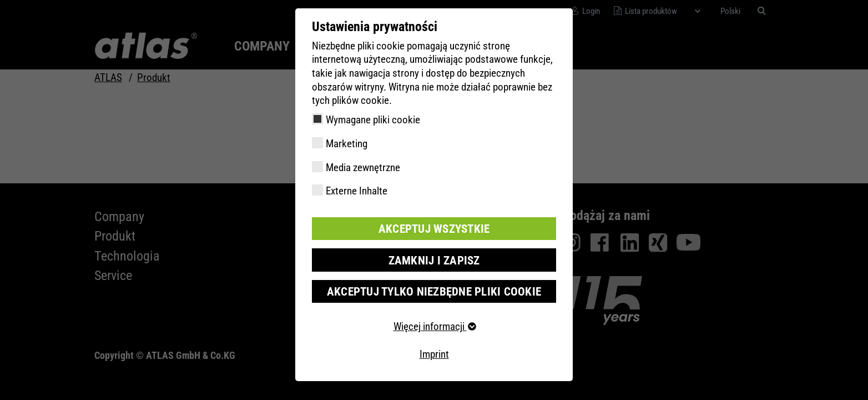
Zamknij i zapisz (434, 259)
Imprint (434, 351)
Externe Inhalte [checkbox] (357, 191)
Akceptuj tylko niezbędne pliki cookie (434, 289)
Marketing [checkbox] (347, 144)
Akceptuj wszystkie (434, 228)
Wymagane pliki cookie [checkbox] (373, 120)
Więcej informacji (434, 324)
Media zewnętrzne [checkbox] (363, 167)
